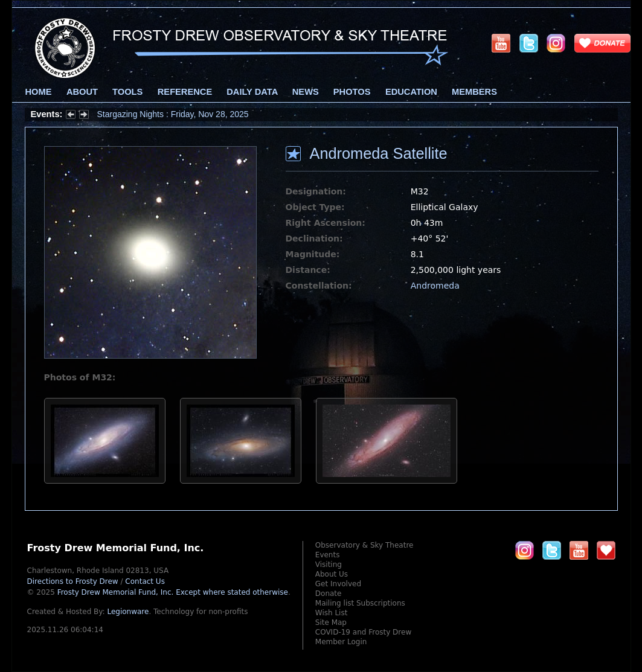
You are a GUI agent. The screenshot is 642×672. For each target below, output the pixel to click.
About (82, 92)
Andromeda (435, 286)
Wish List (332, 613)
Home (39, 92)
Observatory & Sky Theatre (364, 545)
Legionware (128, 612)
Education (411, 92)
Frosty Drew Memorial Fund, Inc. (173, 592)
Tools (127, 92)
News (306, 92)
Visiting (329, 565)
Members (474, 92)
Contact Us (145, 581)
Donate (329, 594)
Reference (185, 92)
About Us (332, 574)
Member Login (341, 642)
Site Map (331, 622)
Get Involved (338, 584)
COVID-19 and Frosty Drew (363, 632)
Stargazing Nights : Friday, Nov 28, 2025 (173, 114)
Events (328, 555)
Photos (352, 92)
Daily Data (252, 92)
